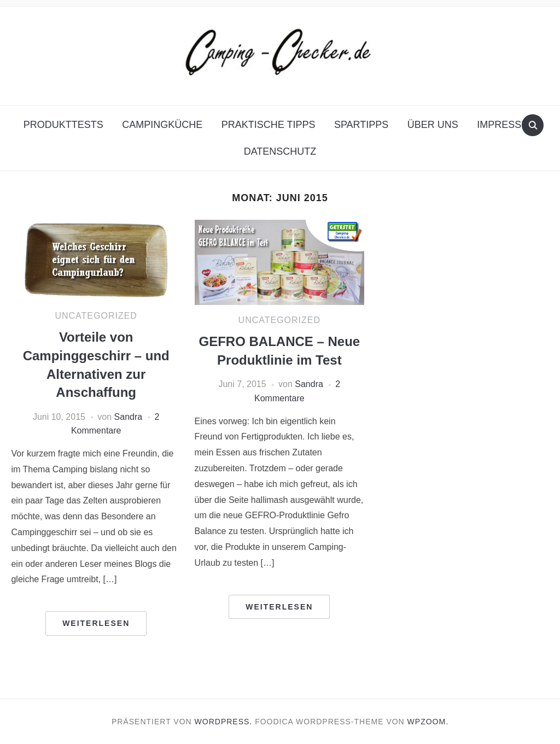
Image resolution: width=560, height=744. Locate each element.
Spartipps (361, 125)
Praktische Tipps (269, 125)
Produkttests (63, 125)
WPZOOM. (428, 722)
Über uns (433, 125)
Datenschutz (280, 151)
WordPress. (224, 722)
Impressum (507, 125)
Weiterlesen (96, 623)
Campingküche (162, 125)
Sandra (129, 417)
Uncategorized (96, 316)
